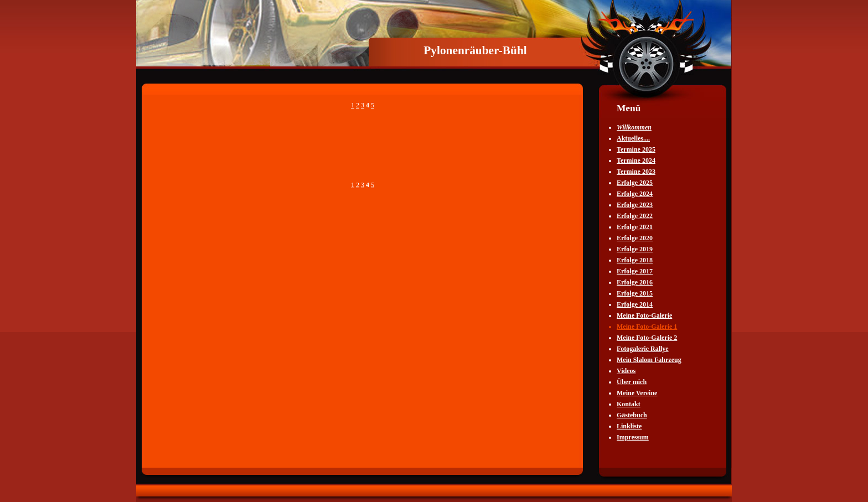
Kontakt (629, 404)
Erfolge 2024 (635, 194)
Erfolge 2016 (635, 282)
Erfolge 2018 (635, 260)
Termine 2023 (636, 172)
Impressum (633, 437)
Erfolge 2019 (635, 249)
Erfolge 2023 (635, 205)
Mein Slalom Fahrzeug (649, 360)
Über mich (632, 382)
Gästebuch (632, 415)
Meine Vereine (637, 393)
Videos (626, 371)
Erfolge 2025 (635, 183)
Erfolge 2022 (635, 216)
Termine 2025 (636, 149)
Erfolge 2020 (635, 238)
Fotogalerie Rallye (643, 349)
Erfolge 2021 (635, 227)
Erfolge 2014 (635, 304)
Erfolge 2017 (635, 271)
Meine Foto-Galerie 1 (647, 327)
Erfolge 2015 (635, 293)
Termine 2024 (636, 161)
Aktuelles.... (633, 138)
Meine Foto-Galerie (644, 315)
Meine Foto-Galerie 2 (647, 338)
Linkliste (629, 426)
